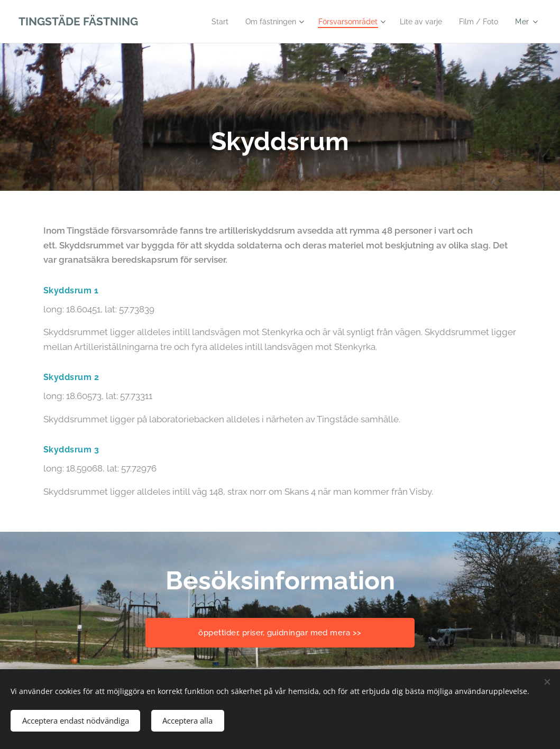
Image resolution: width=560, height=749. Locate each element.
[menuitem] (203, 22)
